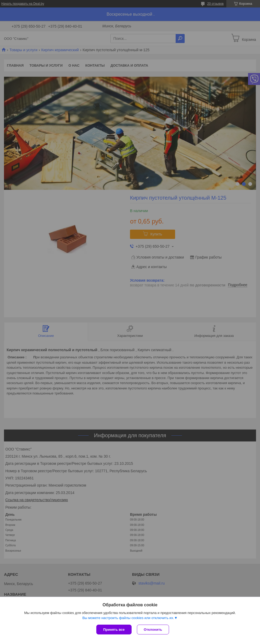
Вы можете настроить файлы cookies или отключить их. (128, 618)
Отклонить (153, 630)
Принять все (114, 630)
